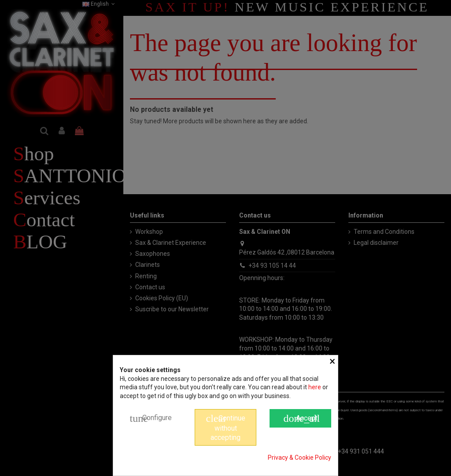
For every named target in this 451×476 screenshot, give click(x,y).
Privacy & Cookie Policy (299, 458)
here (315, 387)
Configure (151, 418)
